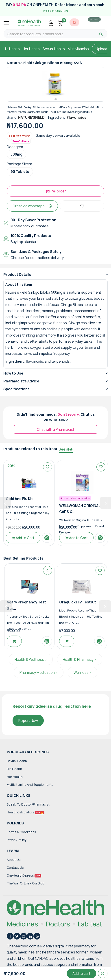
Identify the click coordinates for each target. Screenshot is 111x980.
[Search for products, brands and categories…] (35, 34)
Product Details (17, 275)
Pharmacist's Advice (21, 381)
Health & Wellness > (31, 659)
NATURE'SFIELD (31, 117)
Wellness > (83, 672)
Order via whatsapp (32, 206)
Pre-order (56, 191)
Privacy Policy (16, 840)
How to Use (13, 373)
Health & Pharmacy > (80, 659)
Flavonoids (77, 117)
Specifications (16, 389)
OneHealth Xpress (24, 875)
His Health (12, 49)
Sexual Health (54, 49)
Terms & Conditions (21, 832)
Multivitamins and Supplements (30, 785)
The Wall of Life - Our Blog (26, 883)
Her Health (31, 49)
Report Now (28, 721)
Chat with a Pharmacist (55, 429)
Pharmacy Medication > (39, 672)
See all (66, 449)
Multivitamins (78, 49)
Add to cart (81, 973)
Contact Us (15, 867)
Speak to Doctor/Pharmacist (28, 804)
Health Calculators (26, 812)
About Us (14, 860)
